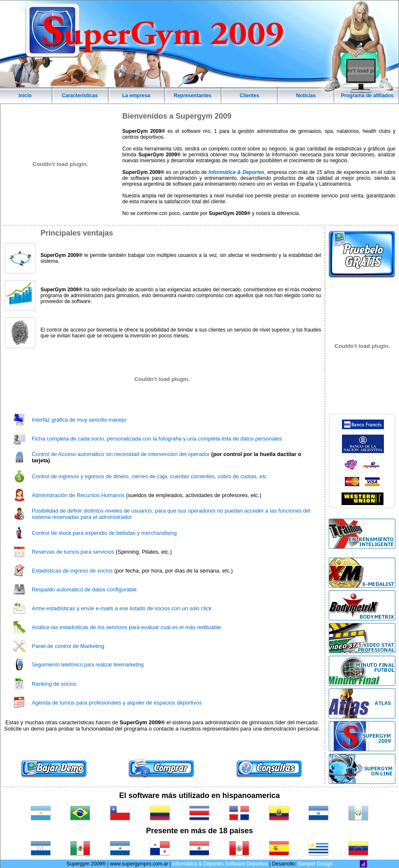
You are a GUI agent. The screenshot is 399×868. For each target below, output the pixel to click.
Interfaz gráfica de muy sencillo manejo (79, 420)
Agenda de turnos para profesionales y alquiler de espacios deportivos (117, 703)
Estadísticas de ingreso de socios (72, 571)
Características (80, 96)
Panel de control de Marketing (68, 646)
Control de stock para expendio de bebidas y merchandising (104, 533)
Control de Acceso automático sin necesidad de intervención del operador (121, 454)
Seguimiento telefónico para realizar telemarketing (88, 665)
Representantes (193, 96)
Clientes (249, 96)
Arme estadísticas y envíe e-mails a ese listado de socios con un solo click (122, 608)
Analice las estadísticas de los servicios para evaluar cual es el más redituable (126, 627)
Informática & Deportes (236, 172)
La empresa (136, 96)
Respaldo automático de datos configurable (84, 589)
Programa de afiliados (367, 96)
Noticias (306, 96)
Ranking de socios (54, 684)
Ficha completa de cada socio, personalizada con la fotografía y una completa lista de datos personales (157, 439)
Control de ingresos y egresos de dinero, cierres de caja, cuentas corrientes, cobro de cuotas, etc (149, 476)
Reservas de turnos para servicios (73, 552)
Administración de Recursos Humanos (78, 495)
